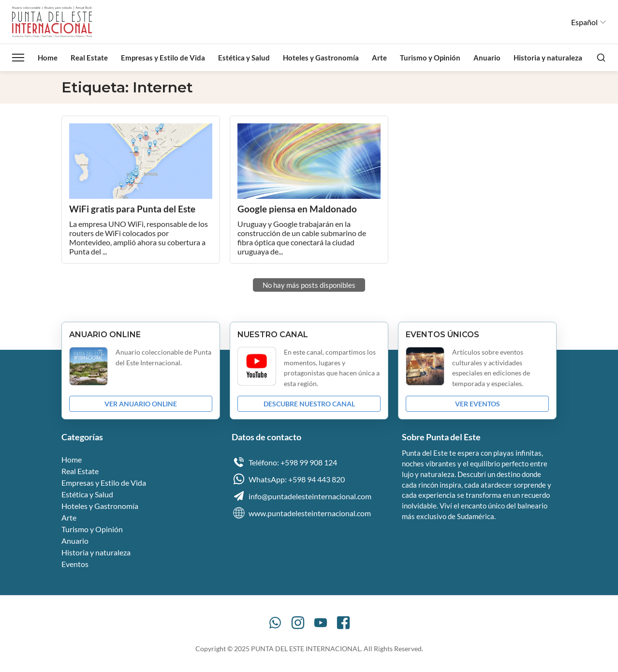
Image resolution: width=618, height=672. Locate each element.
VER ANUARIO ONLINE (141, 404)
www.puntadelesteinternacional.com (301, 513)
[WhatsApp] (275, 623)
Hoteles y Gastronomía (321, 58)
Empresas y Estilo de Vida (163, 58)
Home (48, 58)
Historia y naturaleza (548, 58)
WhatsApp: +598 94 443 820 (288, 479)
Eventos (75, 564)
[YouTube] (321, 623)
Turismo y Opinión (430, 58)
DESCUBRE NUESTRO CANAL (309, 404)
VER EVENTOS (478, 404)
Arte (379, 58)
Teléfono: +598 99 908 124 (284, 462)
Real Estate (89, 58)
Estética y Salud (244, 58)
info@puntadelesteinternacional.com (302, 496)
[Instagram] (298, 623)
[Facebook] (343, 623)
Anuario (487, 58)
